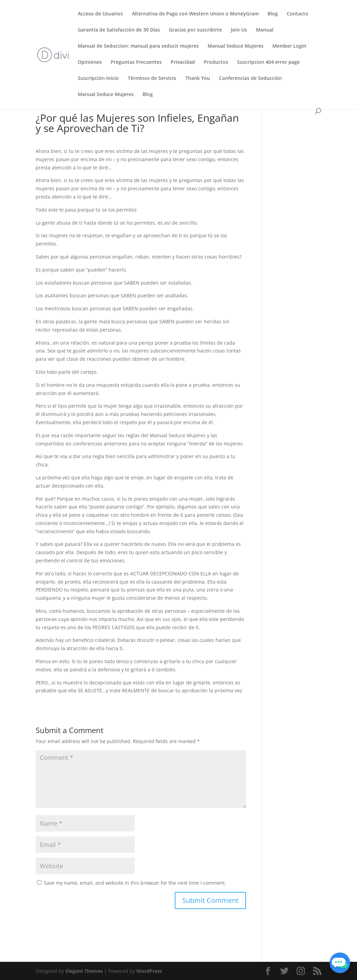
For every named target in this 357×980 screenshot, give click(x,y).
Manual (265, 30)
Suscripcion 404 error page (268, 62)
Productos (216, 62)
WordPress (149, 971)
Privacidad (183, 62)
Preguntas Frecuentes (136, 62)
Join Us (239, 30)
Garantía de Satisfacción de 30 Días (119, 30)
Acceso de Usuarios (100, 14)
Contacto (298, 14)
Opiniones (90, 62)
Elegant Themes (84, 971)
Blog (273, 14)
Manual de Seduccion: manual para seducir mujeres (138, 46)
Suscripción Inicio (98, 79)
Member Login (289, 46)
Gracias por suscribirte (195, 30)
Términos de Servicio (152, 79)
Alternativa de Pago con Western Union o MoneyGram (195, 14)
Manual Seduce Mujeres (236, 46)
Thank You (198, 79)
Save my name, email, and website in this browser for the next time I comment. (135, 883)
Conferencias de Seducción (250, 79)
